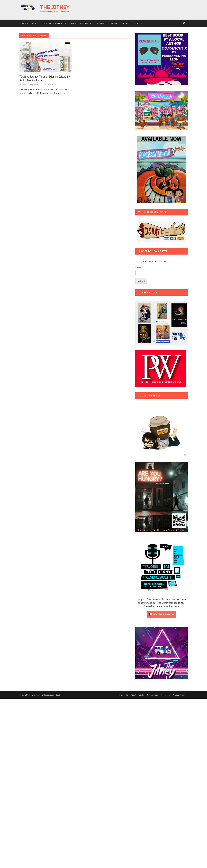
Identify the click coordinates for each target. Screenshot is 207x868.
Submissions (153, 695)
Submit (141, 281)
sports (126, 23)
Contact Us (123, 695)
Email (139, 268)
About (133, 695)
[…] (63, 93)
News (25, 23)
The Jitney (55, 7)
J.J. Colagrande (31, 84)
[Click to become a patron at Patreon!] (161, 614)
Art (34, 23)
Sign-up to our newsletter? (153, 261)
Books (138, 23)
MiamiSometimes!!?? (82, 23)
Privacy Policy (179, 695)
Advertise (165, 695)
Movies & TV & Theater (53, 23)
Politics (102, 23)
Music (114, 23)
